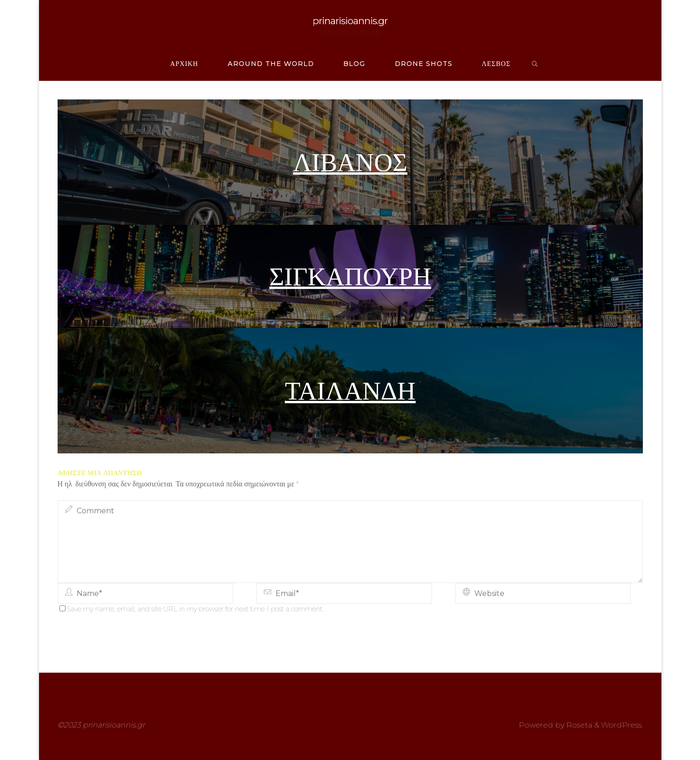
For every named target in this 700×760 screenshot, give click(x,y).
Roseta (578, 725)
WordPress (621, 725)
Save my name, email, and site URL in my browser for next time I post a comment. (192, 609)
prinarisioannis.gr (350, 21)
